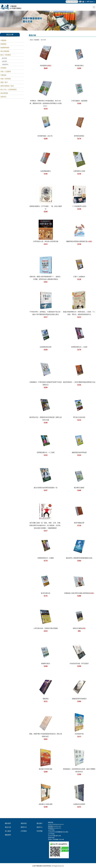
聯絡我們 (8, 835)
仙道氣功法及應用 (79, 804)
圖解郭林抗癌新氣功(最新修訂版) (79, 241)
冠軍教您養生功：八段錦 (79, 347)
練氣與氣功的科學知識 (79, 452)
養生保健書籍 (5, 51)
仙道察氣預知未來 (46, 347)
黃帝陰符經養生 (79, 136)
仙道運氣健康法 (46, 171)
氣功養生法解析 (79, 488)
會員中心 (40, 827)
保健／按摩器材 (6, 79)
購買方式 (24, 827)
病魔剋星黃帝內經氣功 (79, 699)
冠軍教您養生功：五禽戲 (46, 558)
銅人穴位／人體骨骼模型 (9, 90)
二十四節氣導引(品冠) (79, 206)
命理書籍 (3, 68)
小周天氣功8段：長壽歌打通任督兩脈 (46, 628)
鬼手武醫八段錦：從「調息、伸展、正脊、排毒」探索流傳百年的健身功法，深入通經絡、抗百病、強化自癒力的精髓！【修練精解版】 (46, 525)
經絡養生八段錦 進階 (46, 804)
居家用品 (3, 97)
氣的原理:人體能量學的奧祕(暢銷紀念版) (79, 558)
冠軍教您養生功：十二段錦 (46, 452)
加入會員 (8, 831)
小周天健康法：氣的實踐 (79, 101)
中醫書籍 (3, 40)
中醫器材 (3, 75)
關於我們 (8, 823)
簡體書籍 (3, 44)
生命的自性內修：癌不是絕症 (79, 663)
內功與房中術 (79, 734)
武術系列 (4, 61)
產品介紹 (8, 827)
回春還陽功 (46, 66)
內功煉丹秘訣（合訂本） (46, 136)
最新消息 (24, 823)
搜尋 (80, 2)
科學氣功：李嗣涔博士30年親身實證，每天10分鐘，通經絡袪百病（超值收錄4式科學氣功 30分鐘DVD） (46, 103)
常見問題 (40, 831)
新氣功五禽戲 (79, 628)
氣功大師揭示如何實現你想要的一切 (46, 488)
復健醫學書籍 (5, 48)
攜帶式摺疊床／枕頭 (7, 86)
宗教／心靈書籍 (6, 72)
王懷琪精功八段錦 (79, 171)
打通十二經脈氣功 (79, 277)
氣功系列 (4, 58)
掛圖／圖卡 (4, 82)
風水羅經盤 (4, 93)
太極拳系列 (5, 64)
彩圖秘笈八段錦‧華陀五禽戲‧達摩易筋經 (79, 593)
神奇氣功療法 (79, 66)
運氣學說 (46, 699)
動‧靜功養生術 (46, 593)
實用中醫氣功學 (79, 523)
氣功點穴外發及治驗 (46, 769)
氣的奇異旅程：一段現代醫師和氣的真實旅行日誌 (79, 382)
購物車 (92, 2)
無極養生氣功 (46, 663)
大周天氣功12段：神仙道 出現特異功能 (46, 241)
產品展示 (40, 823)
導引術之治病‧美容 (79, 417)
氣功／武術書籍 (6, 55)
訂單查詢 (24, 831)
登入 (86, 2)
